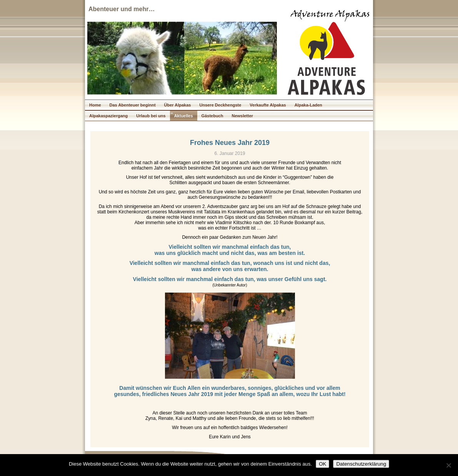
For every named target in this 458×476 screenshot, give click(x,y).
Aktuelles (184, 116)
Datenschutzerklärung (361, 464)
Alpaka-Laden (308, 105)
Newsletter (242, 116)
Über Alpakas (178, 105)
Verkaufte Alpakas (268, 105)
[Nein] (448, 465)
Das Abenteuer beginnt (133, 105)
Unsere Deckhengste (220, 105)
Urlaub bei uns (151, 116)
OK (322, 464)
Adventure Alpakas (330, 15)
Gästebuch (212, 116)
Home (95, 105)
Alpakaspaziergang (108, 116)
